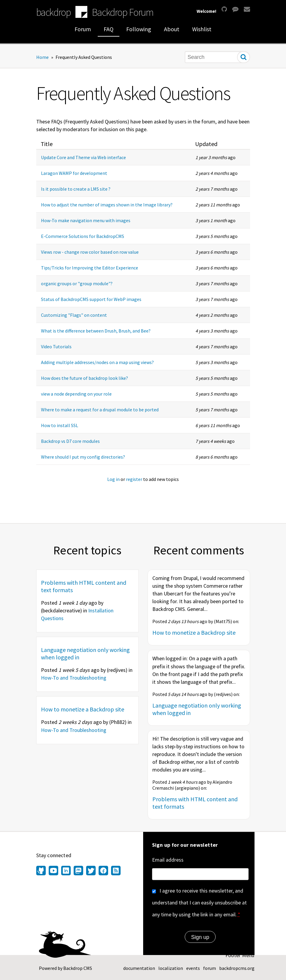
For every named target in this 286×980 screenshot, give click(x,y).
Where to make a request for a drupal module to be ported (100, 410)
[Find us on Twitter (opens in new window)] (91, 871)
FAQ (109, 29)
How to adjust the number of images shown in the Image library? (107, 205)
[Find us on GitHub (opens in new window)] (42, 871)
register (134, 479)
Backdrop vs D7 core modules (70, 441)
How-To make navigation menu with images (86, 220)
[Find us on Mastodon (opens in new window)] (78, 871)
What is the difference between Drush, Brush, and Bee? (96, 331)
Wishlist (202, 29)
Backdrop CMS (78, 968)
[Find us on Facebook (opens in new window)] (103, 871)
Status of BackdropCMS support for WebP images (91, 299)
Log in (113, 479)
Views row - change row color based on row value (90, 252)
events (193, 968)
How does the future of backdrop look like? (84, 378)
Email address (168, 860)
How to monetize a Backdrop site (83, 709)
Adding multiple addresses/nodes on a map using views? (97, 362)
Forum (83, 29)
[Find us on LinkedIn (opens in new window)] (66, 871)
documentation (139, 968)
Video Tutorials (56, 346)
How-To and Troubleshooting (74, 678)
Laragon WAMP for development (74, 173)
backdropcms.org (237, 968)
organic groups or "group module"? (77, 283)
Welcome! (206, 11)
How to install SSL (60, 425)
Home (42, 57)
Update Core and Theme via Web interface (83, 157)
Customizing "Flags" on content (74, 315)
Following (139, 29)
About (172, 29)
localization (171, 968)
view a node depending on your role (76, 394)
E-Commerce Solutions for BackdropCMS (83, 236)
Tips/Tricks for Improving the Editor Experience (90, 268)
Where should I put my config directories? (83, 457)
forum (210, 968)
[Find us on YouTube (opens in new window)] (53, 871)
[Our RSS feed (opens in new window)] (115, 871)
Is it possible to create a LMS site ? (76, 189)
